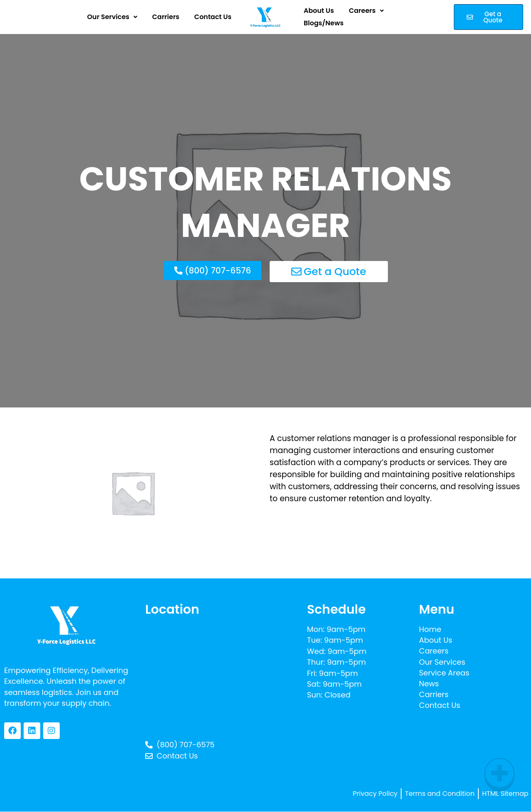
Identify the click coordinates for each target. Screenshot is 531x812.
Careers (366, 14)
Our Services (112, 17)
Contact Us (213, 17)
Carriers (166, 17)
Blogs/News (324, 20)
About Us (319, 14)
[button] (112, 17)
